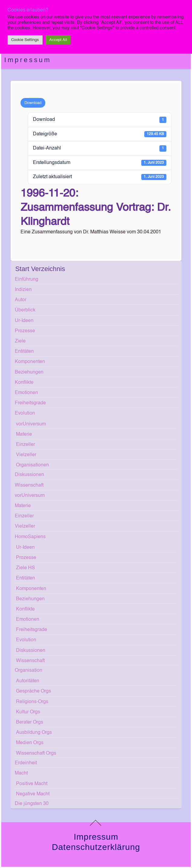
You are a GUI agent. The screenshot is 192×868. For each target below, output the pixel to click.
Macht (21, 773)
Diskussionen (29, 475)
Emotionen (26, 393)
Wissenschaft (29, 485)
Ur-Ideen (24, 321)
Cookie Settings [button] (25, 40)
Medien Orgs (30, 743)
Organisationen (32, 465)
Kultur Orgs (28, 712)
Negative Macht (33, 794)
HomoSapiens (30, 537)
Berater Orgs (30, 722)
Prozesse (25, 331)
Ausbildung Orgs (34, 733)
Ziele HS (26, 568)
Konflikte (24, 383)
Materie (24, 434)
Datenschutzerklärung (96, 847)
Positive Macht (32, 784)
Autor (21, 300)
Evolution (25, 413)
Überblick (25, 310)
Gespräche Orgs (34, 691)
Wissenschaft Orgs (36, 753)
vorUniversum (31, 424)
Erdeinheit (26, 763)
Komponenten (30, 362)
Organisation (29, 671)
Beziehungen (29, 372)
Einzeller (26, 445)
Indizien (23, 290)
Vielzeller (26, 455)
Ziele (20, 341)
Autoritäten (28, 681)
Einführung (27, 279)
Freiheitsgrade (30, 403)
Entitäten (24, 352)
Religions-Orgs (32, 702)
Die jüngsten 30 (32, 804)
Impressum (28, 60)
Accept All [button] (58, 40)
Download (33, 103)
